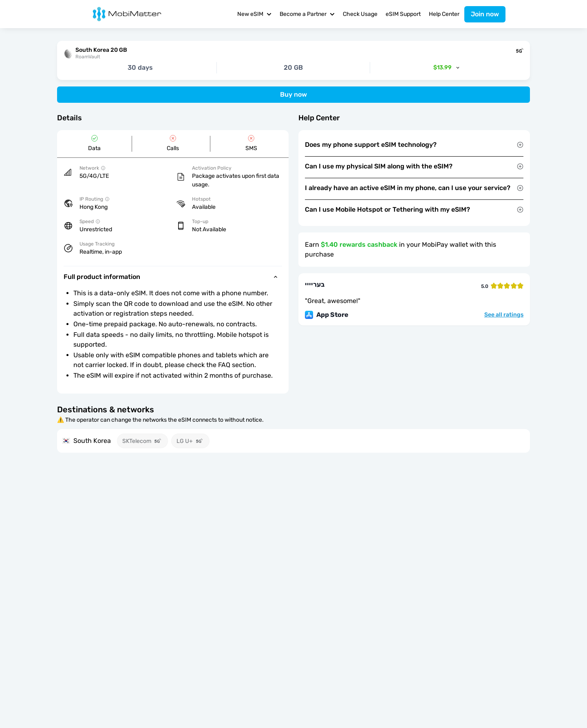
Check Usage (360, 14)
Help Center (444, 14)
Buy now (293, 94)
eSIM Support (403, 14)
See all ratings (504, 315)
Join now (485, 14)
